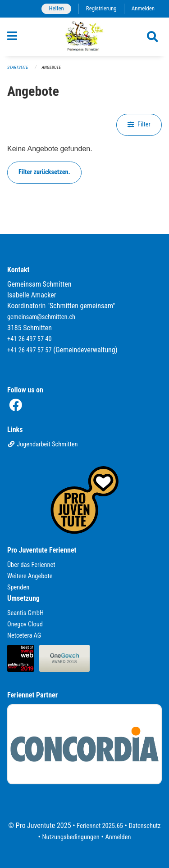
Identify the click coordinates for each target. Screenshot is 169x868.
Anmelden (143, 8)
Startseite (18, 67)
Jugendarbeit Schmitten (43, 444)
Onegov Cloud (25, 624)
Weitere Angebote (30, 576)
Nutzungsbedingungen (71, 837)
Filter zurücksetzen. (44, 172)
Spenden (18, 587)
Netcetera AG (24, 636)
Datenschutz (145, 826)
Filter (139, 124)
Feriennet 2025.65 (100, 826)
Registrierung (101, 8)
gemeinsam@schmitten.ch (41, 317)
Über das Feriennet (31, 565)
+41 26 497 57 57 (30, 350)
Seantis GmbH (25, 613)
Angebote (51, 67)
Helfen (56, 8)
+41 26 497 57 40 (30, 339)
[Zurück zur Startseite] (84, 37)
